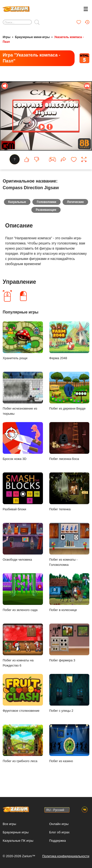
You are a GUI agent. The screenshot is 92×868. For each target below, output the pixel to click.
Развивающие (46, 210)
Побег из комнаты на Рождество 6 (23, 645)
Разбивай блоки (23, 492)
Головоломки (46, 202)
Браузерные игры (16, 832)
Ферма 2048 (69, 341)
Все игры (9, 824)
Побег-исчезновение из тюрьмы (23, 394)
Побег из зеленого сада (23, 592)
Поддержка (58, 841)
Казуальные (17, 202)
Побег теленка (69, 492)
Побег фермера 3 (69, 643)
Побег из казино (69, 744)
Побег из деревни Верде (69, 391)
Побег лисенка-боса (69, 441)
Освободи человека (23, 542)
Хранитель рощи (23, 341)
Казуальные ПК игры (18, 841)
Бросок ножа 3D (23, 441)
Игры (7, 37)
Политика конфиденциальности (66, 856)
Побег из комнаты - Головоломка (69, 545)
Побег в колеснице (69, 592)
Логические (75, 202)
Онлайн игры (59, 824)
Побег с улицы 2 (69, 693)
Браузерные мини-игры (32, 37)
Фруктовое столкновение (23, 693)
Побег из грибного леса (23, 744)
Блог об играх (59, 832)
